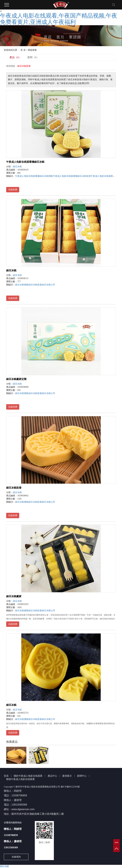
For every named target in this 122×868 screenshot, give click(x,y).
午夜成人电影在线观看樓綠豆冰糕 (25, 162)
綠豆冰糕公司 (48, 285)
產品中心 (52, 776)
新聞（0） (33, 57)
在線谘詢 (16, 857)
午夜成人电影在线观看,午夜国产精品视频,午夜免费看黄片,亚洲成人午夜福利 (59, 19)
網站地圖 (4, 866)
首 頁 (23, 50)
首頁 (6, 776)
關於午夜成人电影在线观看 (28, 776)
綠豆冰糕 (17, 167)
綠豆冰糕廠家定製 (16, 379)
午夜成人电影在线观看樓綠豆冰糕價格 (34, 176)
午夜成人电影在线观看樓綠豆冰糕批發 (72, 176)
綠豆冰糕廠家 (14, 596)
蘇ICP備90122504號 (70, 787)
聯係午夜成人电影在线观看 (20, 779)
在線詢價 (13, 190)
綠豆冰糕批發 (35, 285)
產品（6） (15, 57)
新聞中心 (82, 776)
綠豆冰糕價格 (22, 285)
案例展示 (67, 776)
